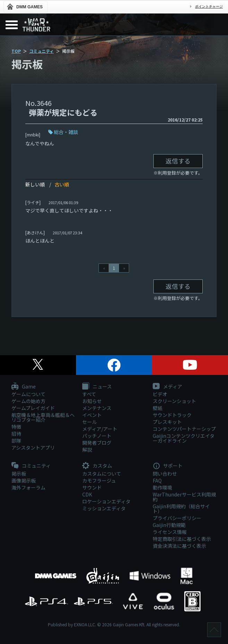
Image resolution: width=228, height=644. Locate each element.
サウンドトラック (172, 415)
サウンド (92, 487)
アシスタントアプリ (33, 448)
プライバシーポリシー (177, 518)
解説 (87, 450)
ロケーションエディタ (106, 501)
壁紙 (158, 408)
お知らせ (92, 401)
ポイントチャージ (209, 6)
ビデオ (160, 394)
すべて (89, 394)
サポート (168, 466)
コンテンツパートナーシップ (184, 429)
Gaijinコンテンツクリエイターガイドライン (184, 438)
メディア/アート (100, 429)
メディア (167, 387)
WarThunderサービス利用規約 (184, 497)
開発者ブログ (97, 443)
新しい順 (35, 184)
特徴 (16, 427)
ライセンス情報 (170, 532)
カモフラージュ (99, 480)
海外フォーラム (28, 487)
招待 (16, 434)
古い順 (62, 184)
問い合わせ (165, 474)
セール (90, 422)
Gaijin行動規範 (169, 525)
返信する (178, 161)
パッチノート (97, 436)
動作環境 (162, 487)
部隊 (16, 441)
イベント (92, 415)
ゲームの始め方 (28, 401)
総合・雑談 (66, 132)
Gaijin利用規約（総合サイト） (181, 509)
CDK (87, 494)
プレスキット (167, 422)
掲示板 (19, 474)
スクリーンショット (174, 401)
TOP (16, 51)
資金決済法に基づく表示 (179, 546)
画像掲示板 (24, 480)
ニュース (97, 387)
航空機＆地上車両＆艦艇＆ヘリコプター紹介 (43, 417)
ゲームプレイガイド (33, 408)
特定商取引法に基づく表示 (182, 539)
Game (24, 387)
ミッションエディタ (104, 508)
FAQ (157, 480)
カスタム (97, 466)
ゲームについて (28, 394)
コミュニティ (41, 51)
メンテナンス (97, 408)
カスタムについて (102, 474)
